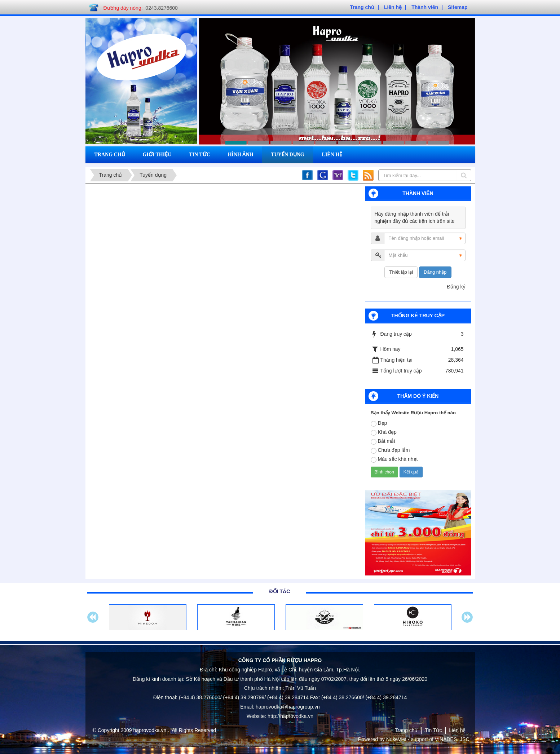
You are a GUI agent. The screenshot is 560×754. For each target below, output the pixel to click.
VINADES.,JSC (452, 739)
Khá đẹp (384, 432)
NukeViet (396, 739)
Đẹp (379, 423)
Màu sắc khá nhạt (394, 459)
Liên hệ (332, 155)
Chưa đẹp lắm (390, 450)
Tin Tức (433, 730)
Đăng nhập (435, 272)
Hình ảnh (241, 155)
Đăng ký (456, 287)
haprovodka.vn (151, 730)
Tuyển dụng (287, 155)
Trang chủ (110, 155)
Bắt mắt (383, 441)
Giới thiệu (157, 155)
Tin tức (200, 155)
